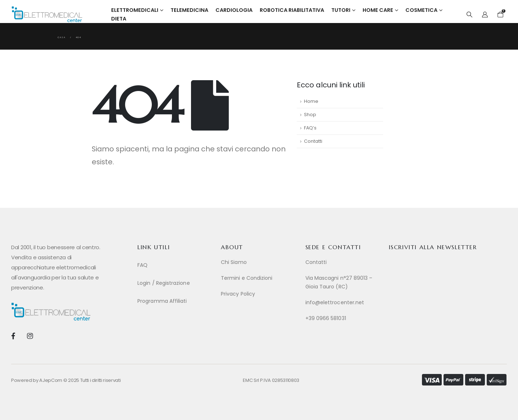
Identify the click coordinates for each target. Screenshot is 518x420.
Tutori (341, 10)
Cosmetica (421, 10)
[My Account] (485, 15)
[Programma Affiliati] (176, 301)
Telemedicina (189, 10)
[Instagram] (30, 336)
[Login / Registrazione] (176, 283)
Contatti (313, 141)
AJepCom (51, 380)
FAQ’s (310, 128)
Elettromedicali (135, 10)
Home (311, 101)
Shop (310, 115)
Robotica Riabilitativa (292, 10)
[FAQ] (176, 265)
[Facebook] (13, 336)
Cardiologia (234, 10)
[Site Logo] (47, 14)
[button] (469, 15)
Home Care (378, 10)
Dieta (119, 19)
